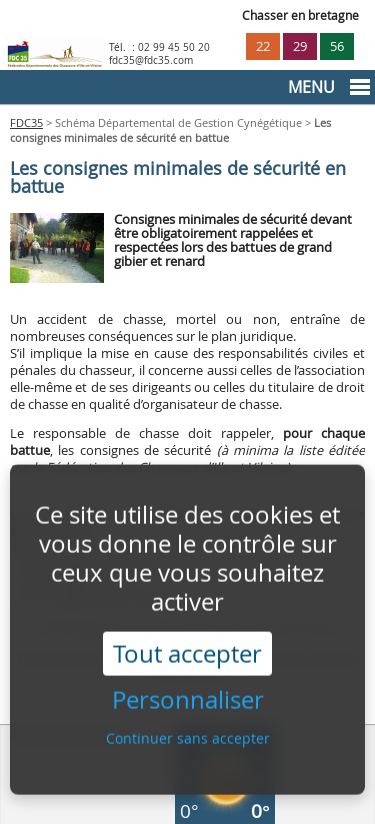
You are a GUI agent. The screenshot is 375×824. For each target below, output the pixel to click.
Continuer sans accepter (188, 730)
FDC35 (26, 122)
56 (337, 46)
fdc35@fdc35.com (151, 60)
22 (263, 46)
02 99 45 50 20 (174, 47)
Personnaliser (188, 692)
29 (300, 46)
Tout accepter (187, 646)
